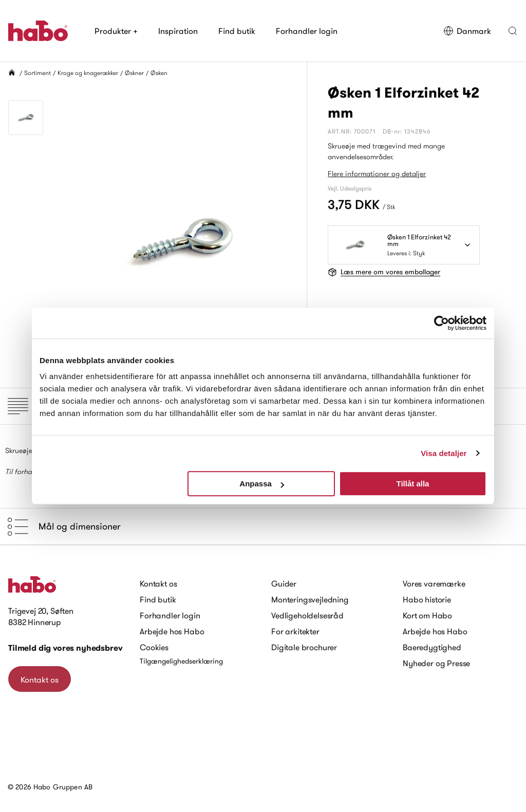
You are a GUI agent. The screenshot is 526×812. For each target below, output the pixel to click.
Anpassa (262, 484)
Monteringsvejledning (310, 599)
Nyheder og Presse (436, 663)
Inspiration (178, 31)
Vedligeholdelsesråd (307, 615)
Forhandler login (307, 31)
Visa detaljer (444, 453)
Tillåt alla (412, 484)
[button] (513, 31)
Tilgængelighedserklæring (181, 661)
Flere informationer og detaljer (377, 174)
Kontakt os (40, 679)
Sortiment (37, 73)
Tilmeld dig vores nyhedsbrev (65, 648)
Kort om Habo (427, 615)
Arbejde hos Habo (172, 631)
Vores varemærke (434, 583)
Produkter (116, 31)
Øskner (134, 73)
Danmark (467, 31)
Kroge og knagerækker (88, 73)
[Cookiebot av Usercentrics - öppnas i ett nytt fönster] (442, 323)
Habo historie (427, 599)
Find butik (237, 31)
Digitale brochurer (304, 647)
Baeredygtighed (432, 647)
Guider (284, 583)
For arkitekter (295, 631)
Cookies (154, 647)
